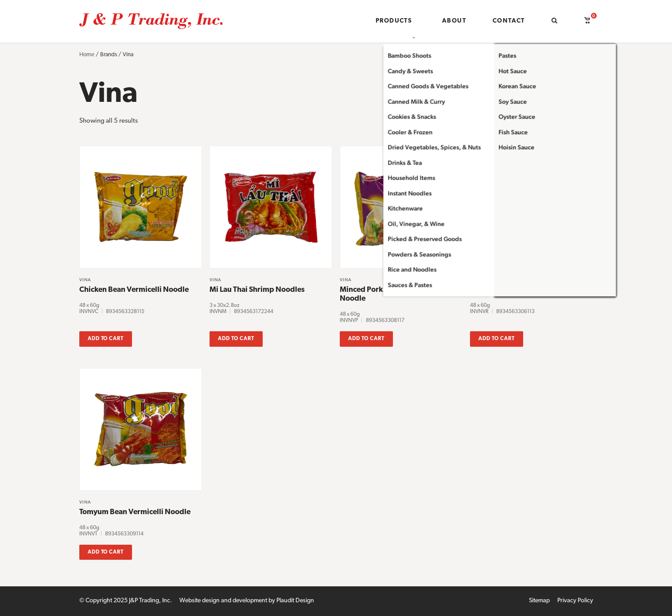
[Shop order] (548, 128)
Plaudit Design (295, 601)
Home (87, 55)
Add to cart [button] (106, 339)
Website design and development (223, 601)
